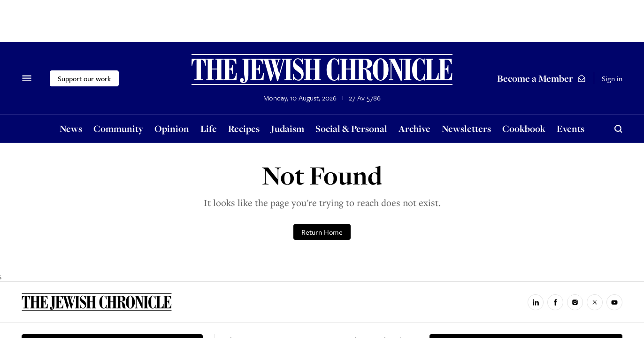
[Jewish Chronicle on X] (595, 302)
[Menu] (27, 78)
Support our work (84, 78)
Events (571, 128)
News (71, 128)
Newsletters (466, 128)
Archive (414, 128)
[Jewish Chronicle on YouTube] (614, 302)
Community (118, 128)
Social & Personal (351, 128)
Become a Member (542, 78)
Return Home (322, 232)
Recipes (244, 128)
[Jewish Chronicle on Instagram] (575, 302)
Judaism (287, 128)
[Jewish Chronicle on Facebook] (555, 302)
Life (209, 128)
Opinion (172, 128)
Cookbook (524, 128)
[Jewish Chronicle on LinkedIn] (536, 302)
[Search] (618, 129)
